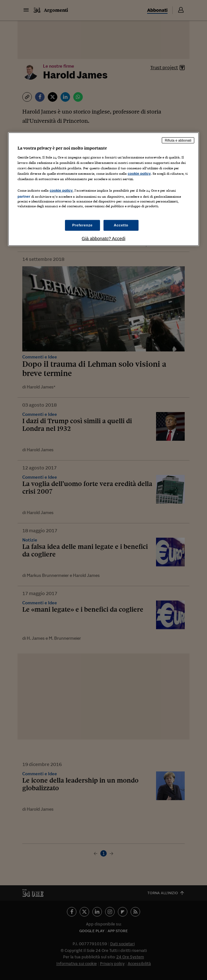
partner (24, 196)
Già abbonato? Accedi (104, 239)
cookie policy (139, 173)
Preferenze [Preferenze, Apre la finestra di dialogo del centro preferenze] (82, 225)
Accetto (121, 225)
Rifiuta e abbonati (178, 140)
